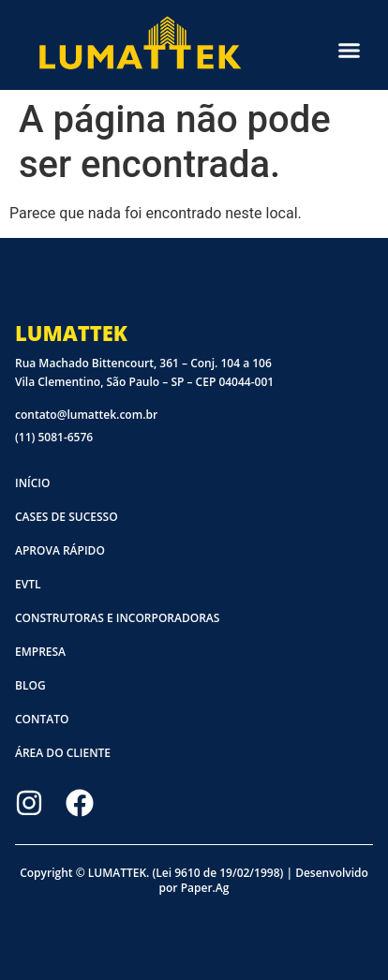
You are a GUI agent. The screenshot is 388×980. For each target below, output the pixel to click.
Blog (30, 685)
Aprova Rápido (60, 550)
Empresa (40, 652)
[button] (350, 50)
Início (32, 483)
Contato (42, 719)
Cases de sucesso (67, 517)
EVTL (28, 584)
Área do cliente (63, 753)
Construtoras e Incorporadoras (117, 618)
